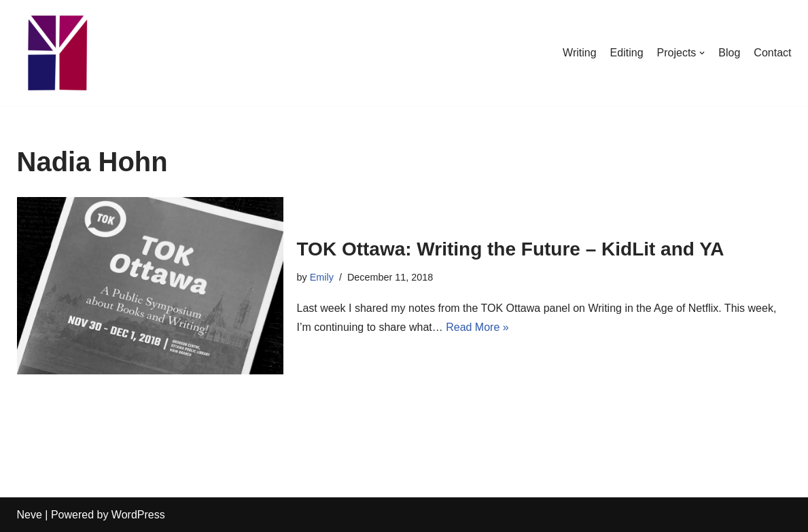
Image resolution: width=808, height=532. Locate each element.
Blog (729, 53)
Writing (580, 53)
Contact (772, 53)
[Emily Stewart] (58, 53)
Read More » (477, 327)
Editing (627, 53)
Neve (30, 515)
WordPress (138, 515)
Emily (322, 277)
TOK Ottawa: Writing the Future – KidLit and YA (511, 249)
